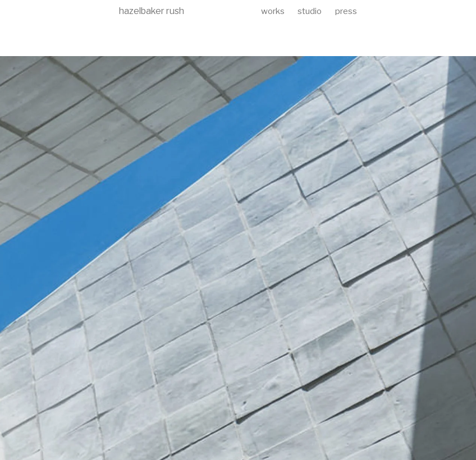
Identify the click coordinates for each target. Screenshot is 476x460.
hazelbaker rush (152, 11)
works (273, 11)
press (346, 11)
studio (310, 11)
